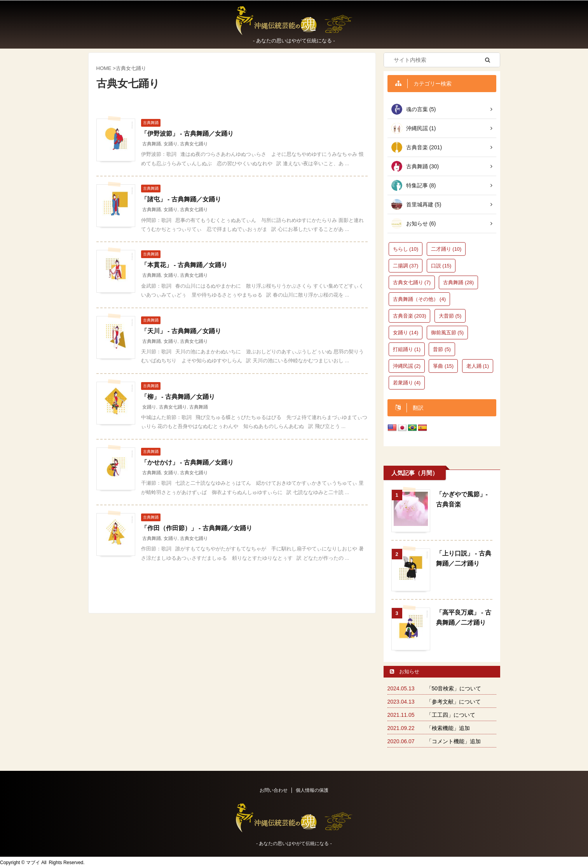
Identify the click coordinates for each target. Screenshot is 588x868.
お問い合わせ (274, 790)
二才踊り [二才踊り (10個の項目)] (446, 249)
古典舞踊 (152, 144)
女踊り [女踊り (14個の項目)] (406, 333)
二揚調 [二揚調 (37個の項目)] (406, 266)
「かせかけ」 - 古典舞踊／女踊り (187, 462)
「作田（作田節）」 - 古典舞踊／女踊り (197, 528)
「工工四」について (451, 715)
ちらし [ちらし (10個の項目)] (406, 249)
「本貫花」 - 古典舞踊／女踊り (184, 265)
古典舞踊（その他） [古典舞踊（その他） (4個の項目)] (420, 299)
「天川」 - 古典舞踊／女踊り (181, 331)
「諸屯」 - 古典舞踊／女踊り (181, 199)
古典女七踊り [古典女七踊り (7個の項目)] (412, 282)
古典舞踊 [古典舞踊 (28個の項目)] (458, 282)
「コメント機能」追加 (454, 741)
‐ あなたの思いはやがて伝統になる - (294, 844)
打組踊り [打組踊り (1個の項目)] (407, 349)
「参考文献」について (454, 702)
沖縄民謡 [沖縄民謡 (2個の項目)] (407, 366)
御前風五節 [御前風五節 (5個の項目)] (448, 333)
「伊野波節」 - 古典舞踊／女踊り (187, 134)
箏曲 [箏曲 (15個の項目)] (443, 366)
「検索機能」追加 (448, 728)
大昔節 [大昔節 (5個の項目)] (450, 316)
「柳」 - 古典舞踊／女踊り (178, 397)
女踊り (171, 144)
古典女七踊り (194, 144)
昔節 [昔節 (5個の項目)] (442, 349)
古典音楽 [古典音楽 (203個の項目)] (410, 316)
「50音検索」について (454, 688)
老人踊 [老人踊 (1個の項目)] (478, 366)
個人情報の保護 (312, 790)
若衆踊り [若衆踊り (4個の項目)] (407, 383)
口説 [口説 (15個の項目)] (441, 266)
